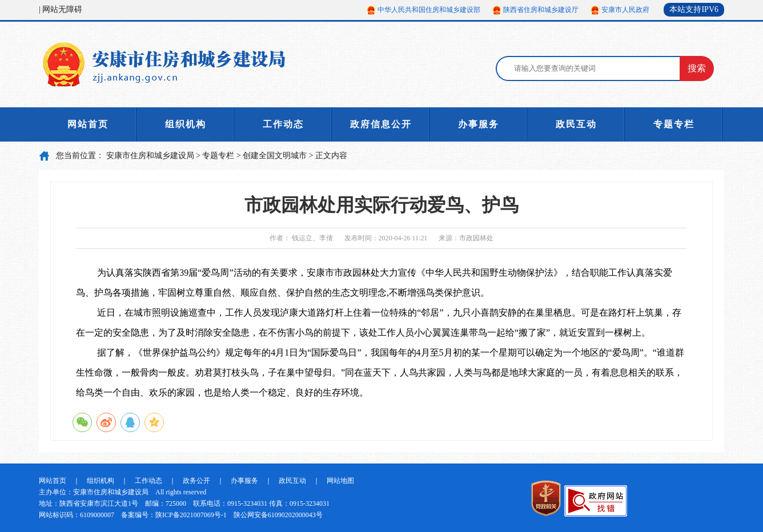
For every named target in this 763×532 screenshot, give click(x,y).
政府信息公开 (381, 124)
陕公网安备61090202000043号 (278, 515)
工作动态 (283, 124)
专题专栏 (674, 124)
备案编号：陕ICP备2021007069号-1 (174, 515)
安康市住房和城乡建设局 (150, 156)
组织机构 (186, 124)
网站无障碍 (62, 9)
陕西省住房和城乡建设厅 (541, 10)
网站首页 (88, 124)
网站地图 (340, 481)
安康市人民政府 (625, 10)
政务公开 (196, 481)
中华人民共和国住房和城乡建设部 (429, 10)
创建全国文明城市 (275, 156)
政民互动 (576, 124)
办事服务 (479, 124)
